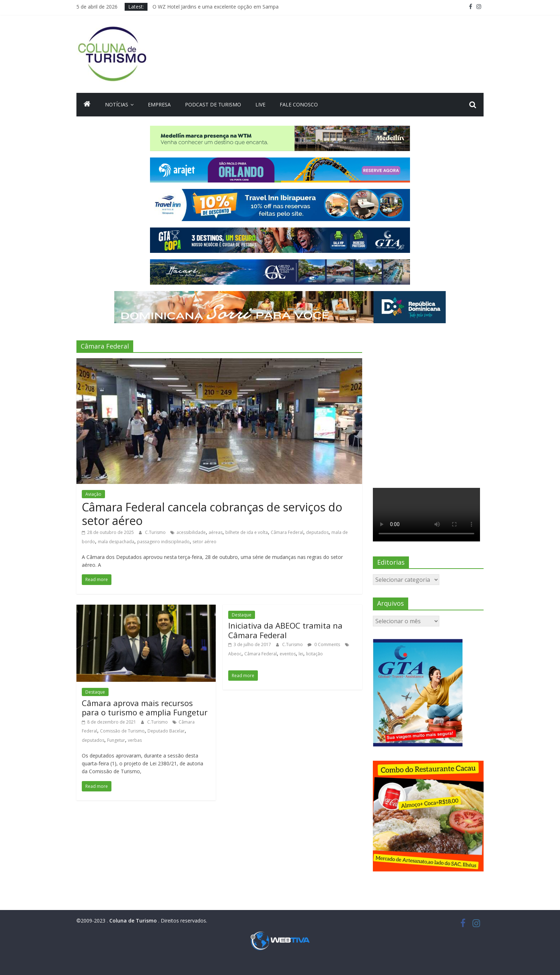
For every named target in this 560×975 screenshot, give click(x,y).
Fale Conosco (299, 104)
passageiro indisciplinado (163, 542)
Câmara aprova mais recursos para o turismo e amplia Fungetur (145, 707)
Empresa (159, 104)
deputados (317, 532)
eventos (288, 654)
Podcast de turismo (213, 104)
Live (260, 104)
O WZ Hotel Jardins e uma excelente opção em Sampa (216, 7)
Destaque (95, 692)
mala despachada (116, 542)
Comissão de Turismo (122, 731)
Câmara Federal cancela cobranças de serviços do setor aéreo (212, 514)
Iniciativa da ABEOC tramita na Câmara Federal (285, 630)
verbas (135, 740)
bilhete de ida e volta (247, 532)
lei (301, 654)
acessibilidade (191, 532)
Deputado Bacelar (166, 731)
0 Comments (324, 644)
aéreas (216, 532)
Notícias (117, 104)
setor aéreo (204, 542)
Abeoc (235, 654)
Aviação (93, 494)
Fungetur (116, 740)
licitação (314, 654)
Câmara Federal (287, 532)
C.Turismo (156, 532)
